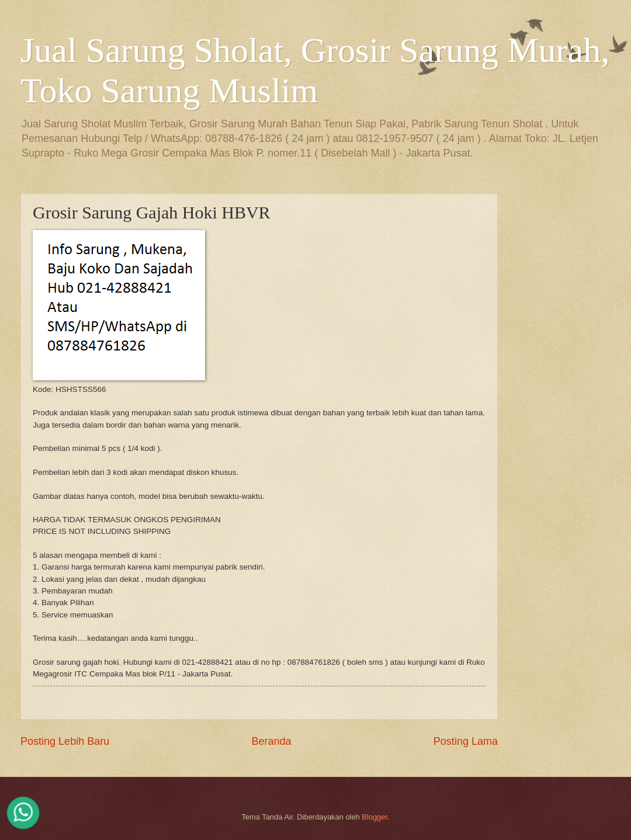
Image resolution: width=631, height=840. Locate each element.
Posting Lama (466, 741)
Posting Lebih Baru (65, 741)
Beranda (271, 741)
